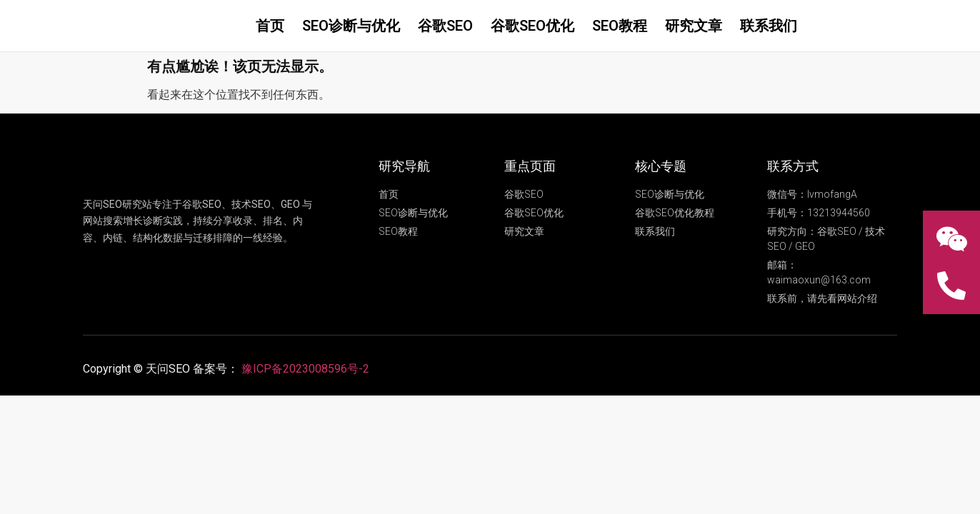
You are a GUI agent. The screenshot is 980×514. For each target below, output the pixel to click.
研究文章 (694, 26)
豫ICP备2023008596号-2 (305, 369)
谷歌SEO (445, 26)
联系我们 (769, 26)
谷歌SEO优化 (532, 26)
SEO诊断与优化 (351, 26)
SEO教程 (620, 26)
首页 (270, 26)
